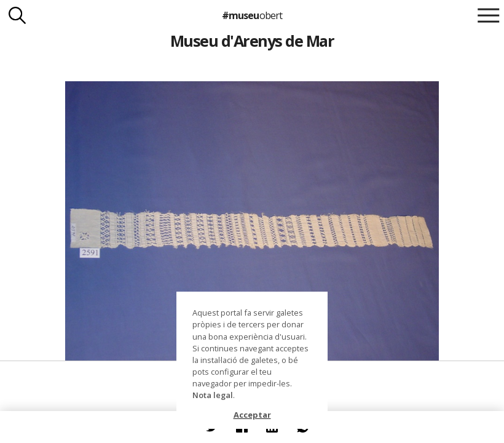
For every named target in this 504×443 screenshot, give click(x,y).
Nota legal (213, 395)
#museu (252, 15)
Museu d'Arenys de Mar (252, 41)
